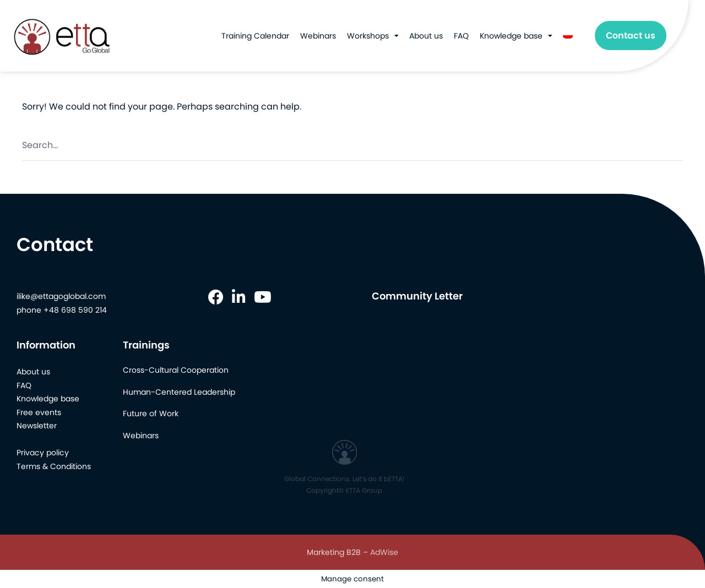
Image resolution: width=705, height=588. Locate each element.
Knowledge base (511, 36)
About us (426, 36)
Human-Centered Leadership (179, 392)
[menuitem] (568, 36)
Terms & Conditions (54, 466)
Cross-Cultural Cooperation (176, 370)
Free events (39, 412)
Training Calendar (255, 36)
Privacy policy (43, 453)
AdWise (384, 552)
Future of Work (151, 413)
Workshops (368, 36)
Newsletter (37, 426)
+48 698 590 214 (75, 310)
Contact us (631, 36)
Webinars (318, 36)
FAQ (461, 36)
